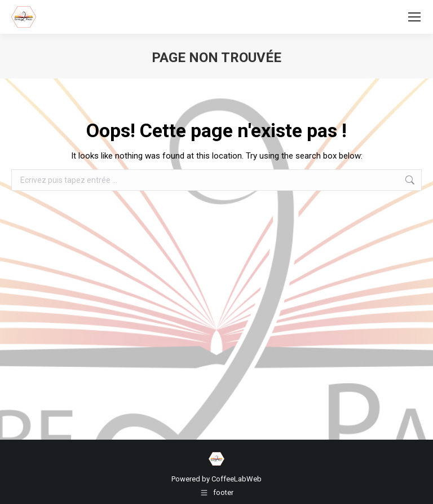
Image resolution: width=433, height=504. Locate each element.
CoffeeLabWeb (237, 479)
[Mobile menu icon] (414, 17)
